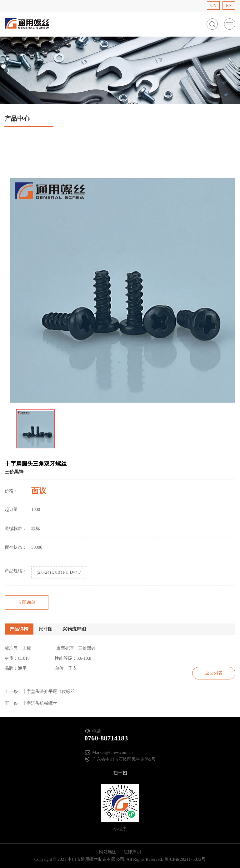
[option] (120, 305)
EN (229, 5)
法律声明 (132, 852)
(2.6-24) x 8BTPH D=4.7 (59, 590)
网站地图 (108, 852)
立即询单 (27, 620)
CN (213, 5)
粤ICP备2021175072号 (185, 859)
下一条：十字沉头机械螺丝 (31, 703)
